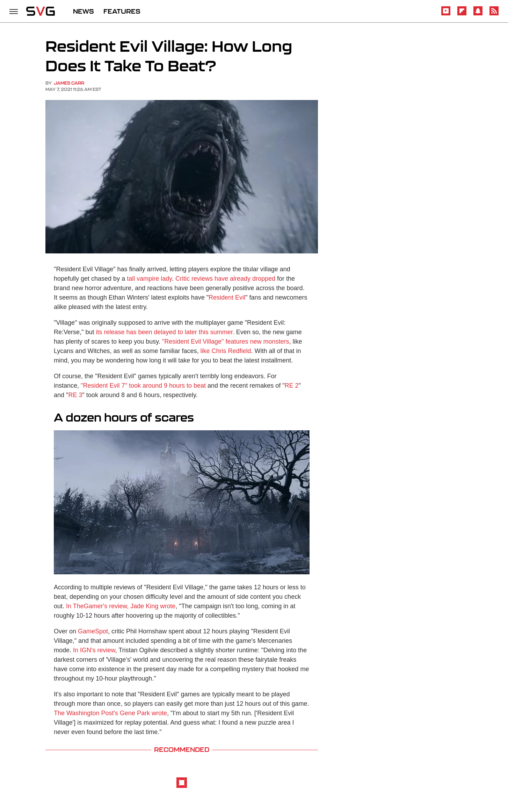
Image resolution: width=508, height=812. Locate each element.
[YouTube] (446, 14)
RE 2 (292, 386)
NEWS (84, 11)
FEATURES (122, 11)
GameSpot (93, 631)
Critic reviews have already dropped (225, 279)
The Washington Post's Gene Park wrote (110, 713)
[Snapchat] (478, 14)
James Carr (69, 83)
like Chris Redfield (226, 351)
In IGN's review (94, 650)
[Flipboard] (462, 14)
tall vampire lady (149, 279)
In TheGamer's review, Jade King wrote (121, 606)
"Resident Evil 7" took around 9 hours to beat (143, 386)
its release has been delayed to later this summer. (165, 332)
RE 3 (75, 395)
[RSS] (494, 14)
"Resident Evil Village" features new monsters (226, 342)
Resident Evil (227, 297)
